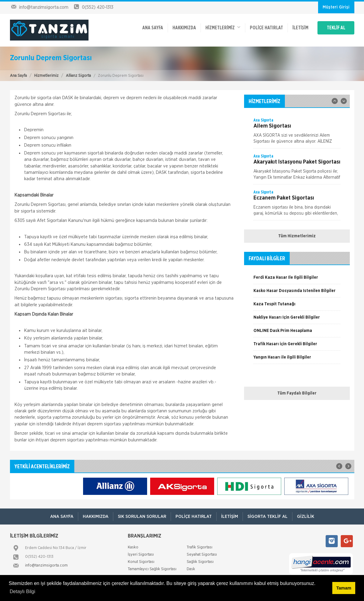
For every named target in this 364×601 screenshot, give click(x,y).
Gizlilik (306, 517)
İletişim (300, 28)
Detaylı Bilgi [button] (22, 591)
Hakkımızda (184, 28)
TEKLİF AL (336, 28)
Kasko (133, 547)
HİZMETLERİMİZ (223, 27)
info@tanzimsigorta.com (46, 565)
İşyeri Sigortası (141, 555)
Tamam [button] (344, 588)
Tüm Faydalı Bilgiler (297, 393)
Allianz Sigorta (78, 76)
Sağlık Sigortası (200, 562)
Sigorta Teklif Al (267, 517)
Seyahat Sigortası (202, 555)
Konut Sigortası (141, 562)
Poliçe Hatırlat (266, 28)
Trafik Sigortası (200, 547)
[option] (297, 133)
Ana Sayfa (18, 76)
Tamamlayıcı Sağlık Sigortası (152, 569)
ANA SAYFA (153, 28)
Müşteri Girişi (336, 7)
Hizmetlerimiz (46, 76)
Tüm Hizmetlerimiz (297, 236)
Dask (191, 569)
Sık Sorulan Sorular (142, 517)
